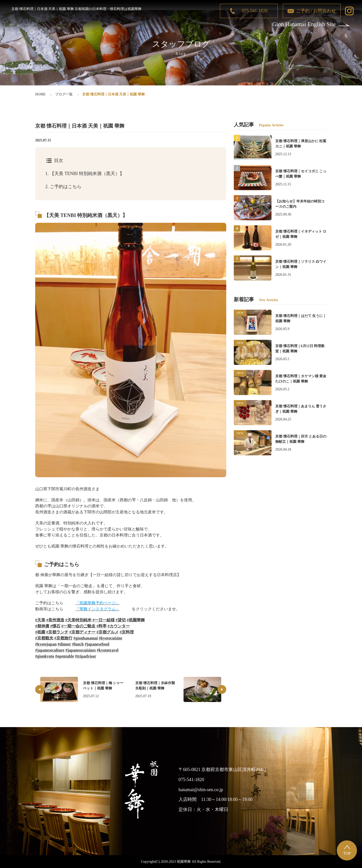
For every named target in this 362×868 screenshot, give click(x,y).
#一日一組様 (104, 620)
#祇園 (40, 632)
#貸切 (121, 620)
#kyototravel (108, 650)
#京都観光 (44, 638)
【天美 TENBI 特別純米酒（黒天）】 (85, 174)
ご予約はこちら (63, 187)
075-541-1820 (255, 11)
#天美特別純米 (78, 620)
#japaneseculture (50, 650)
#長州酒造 (55, 620)
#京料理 (127, 632)
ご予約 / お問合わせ (316, 11)
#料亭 (102, 626)
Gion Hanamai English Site (304, 24)
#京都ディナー (82, 632)
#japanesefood (97, 644)
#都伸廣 (42, 626)
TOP (347, 853)
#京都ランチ (57, 632)
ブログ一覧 (64, 94)
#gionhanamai (86, 638)
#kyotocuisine (110, 638)
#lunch (78, 644)
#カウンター (119, 626)
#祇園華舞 (136, 620)
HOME (40, 94)
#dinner (64, 644)
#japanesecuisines (81, 650)
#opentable (65, 656)
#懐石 (55, 626)
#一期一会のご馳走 (78, 626)
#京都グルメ (108, 632)
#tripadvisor (85, 656)
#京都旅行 (63, 638)
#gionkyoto (45, 656)
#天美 (40, 620)
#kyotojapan (46, 644)
